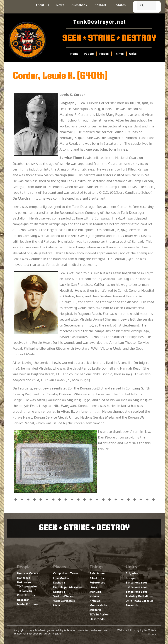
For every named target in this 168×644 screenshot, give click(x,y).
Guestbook (80, 5)
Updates (120, 5)
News (60, 5)
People (89, 54)
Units (133, 54)
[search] (142, 6)
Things (119, 54)
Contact (100, 5)
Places (104, 54)
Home (75, 54)
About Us (42, 5)
